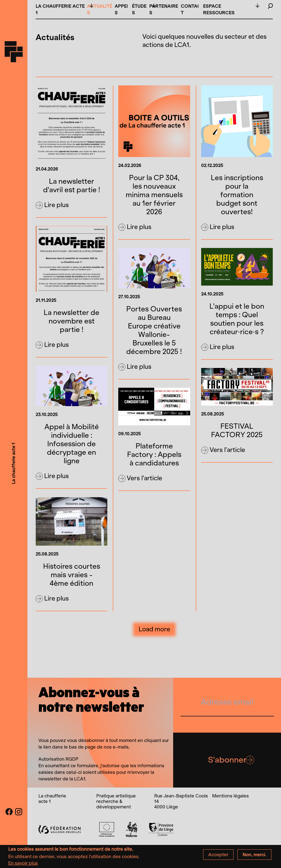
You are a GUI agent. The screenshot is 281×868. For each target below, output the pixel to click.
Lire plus (52, 205)
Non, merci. (254, 856)
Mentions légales (231, 796)
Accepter (218, 856)
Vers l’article (140, 478)
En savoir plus (23, 864)
